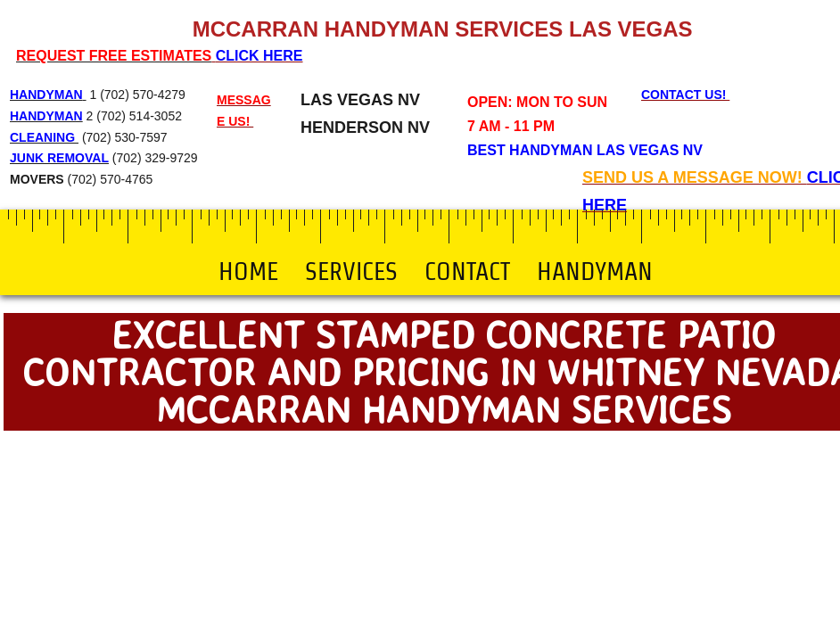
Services (351, 271)
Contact (467, 271)
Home (248, 271)
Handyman (595, 271)
